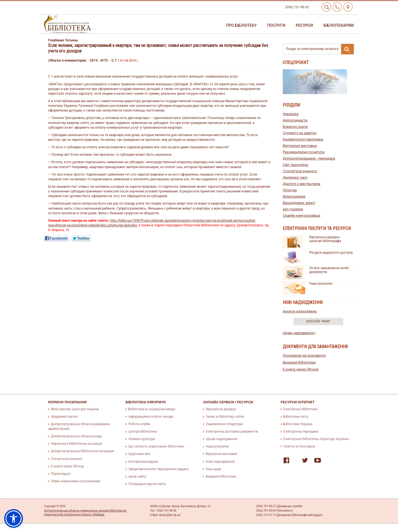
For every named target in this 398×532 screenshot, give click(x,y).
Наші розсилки (321, 284)
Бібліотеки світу (296, 417)
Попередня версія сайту (147, 484)
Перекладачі (61, 474)
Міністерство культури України (75, 409)
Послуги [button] (276, 25)
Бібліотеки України (298, 424)
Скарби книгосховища (302, 215)
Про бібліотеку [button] (241, 25)
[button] (14, 518)
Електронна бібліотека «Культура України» (316, 439)
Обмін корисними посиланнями (76, 481)
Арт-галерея (293, 209)
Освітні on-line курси (299, 446)
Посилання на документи (304, 355)
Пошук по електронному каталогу (320, 49)
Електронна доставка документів (232, 432)
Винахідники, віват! (299, 203)
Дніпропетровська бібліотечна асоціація (82, 451)
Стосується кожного (300, 171)
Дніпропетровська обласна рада (76, 436)
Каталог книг (318, 321)
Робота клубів (139, 424)
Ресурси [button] (304, 25)
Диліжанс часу (295, 177)
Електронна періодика (301, 432)
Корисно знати (295, 127)
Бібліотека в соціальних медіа (152, 409)
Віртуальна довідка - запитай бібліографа (325, 239)
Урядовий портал (64, 417)
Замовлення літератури (224, 424)
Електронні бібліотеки (301, 409)
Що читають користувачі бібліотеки (156, 446)
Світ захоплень (295, 165)
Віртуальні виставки (300, 146)
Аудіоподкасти (295, 120)
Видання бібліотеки (299, 362)
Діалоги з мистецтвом (302, 184)
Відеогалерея (294, 196)
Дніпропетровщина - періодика (309, 158)
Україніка (291, 114)
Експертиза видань (143, 462)
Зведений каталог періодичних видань (159, 469)
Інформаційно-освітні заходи (151, 417)
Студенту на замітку (300, 133)
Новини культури (142, 439)
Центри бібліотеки (143, 432)
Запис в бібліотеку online (225, 417)
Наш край (213, 469)
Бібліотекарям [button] (339, 25)
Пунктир (290, 190)
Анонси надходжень (300, 311)
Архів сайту (137, 477)
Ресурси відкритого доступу (331, 253)
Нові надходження (220, 462)
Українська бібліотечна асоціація (77, 444)
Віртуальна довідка (221, 409)
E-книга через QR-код (301, 369)
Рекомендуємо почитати (304, 152)
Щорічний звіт (140, 454)
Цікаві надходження (299, 333)
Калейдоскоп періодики (303, 139)
